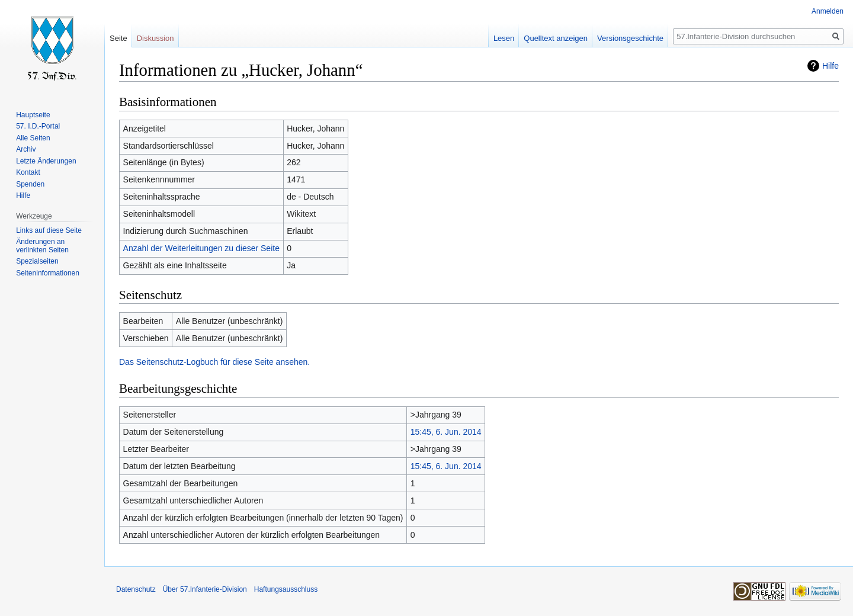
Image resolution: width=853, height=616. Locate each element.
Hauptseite (33, 115)
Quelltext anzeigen (556, 38)
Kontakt (28, 172)
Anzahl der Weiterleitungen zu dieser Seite (201, 248)
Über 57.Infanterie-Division (205, 589)
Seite (118, 38)
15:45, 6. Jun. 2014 (446, 432)
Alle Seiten (33, 138)
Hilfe (830, 66)
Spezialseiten (37, 261)
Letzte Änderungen (46, 161)
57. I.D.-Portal (38, 126)
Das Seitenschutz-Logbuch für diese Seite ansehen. (214, 362)
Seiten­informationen (48, 273)
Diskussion (155, 38)
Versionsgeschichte (630, 38)
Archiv (26, 149)
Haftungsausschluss (286, 589)
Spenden (30, 184)
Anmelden (828, 11)
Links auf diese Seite (49, 230)
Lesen (504, 38)
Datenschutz (136, 589)
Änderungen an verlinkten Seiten (42, 246)
